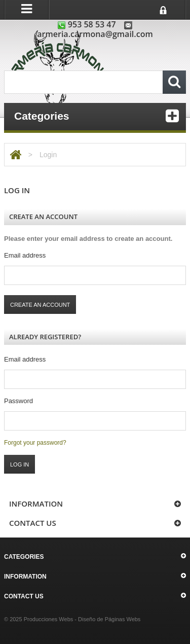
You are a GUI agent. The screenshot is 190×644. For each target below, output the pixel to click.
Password (18, 401)
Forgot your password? (35, 443)
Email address (25, 255)
